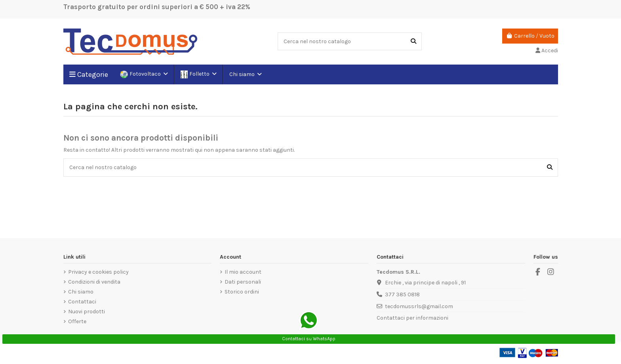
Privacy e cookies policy (98, 272)
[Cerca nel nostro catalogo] (413, 41)
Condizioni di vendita (94, 282)
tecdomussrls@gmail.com (419, 306)
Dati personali (243, 282)
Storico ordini (242, 292)
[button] (245, 74)
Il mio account (243, 272)
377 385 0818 (402, 294)
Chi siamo (81, 292)
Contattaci (82, 302)
